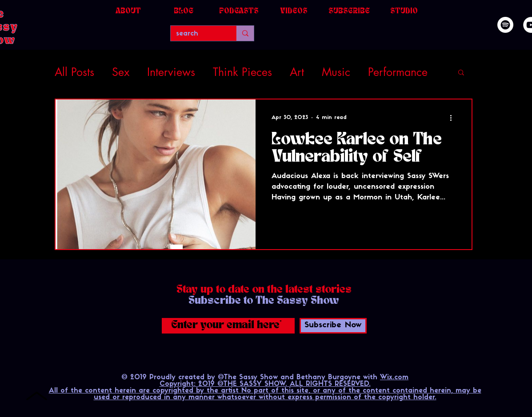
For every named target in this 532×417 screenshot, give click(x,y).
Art (297, 72)
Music (336, 72)
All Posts (74, 72)
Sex (121, 72)
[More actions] (454, 118)
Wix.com (394, 378)
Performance (398, 72)
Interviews (171, 72)
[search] (197, 34)
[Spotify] (505, 25)
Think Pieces (242, 72)
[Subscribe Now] (333, 326)
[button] (461, 73)
